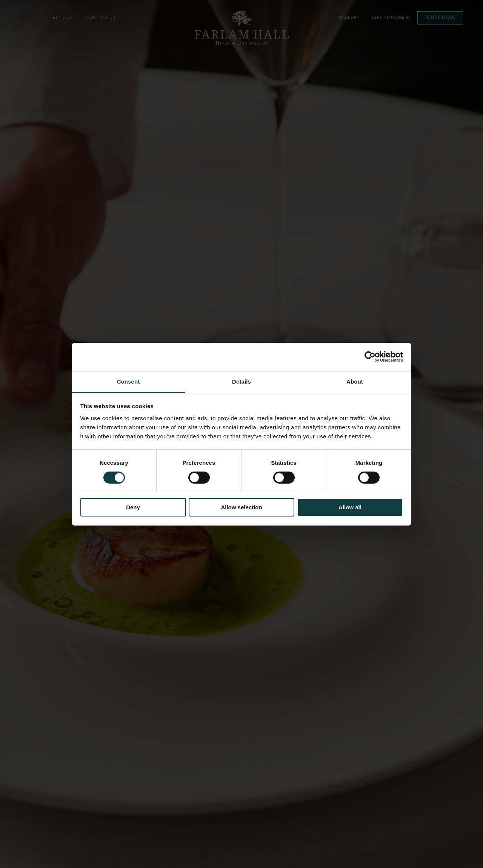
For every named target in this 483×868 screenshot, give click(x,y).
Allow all (350, 507)
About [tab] (355, 381)
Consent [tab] (128, 381)
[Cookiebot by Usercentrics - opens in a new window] (370, 357)
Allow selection (241, 507)
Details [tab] (241, 381)
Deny (133, 507)
